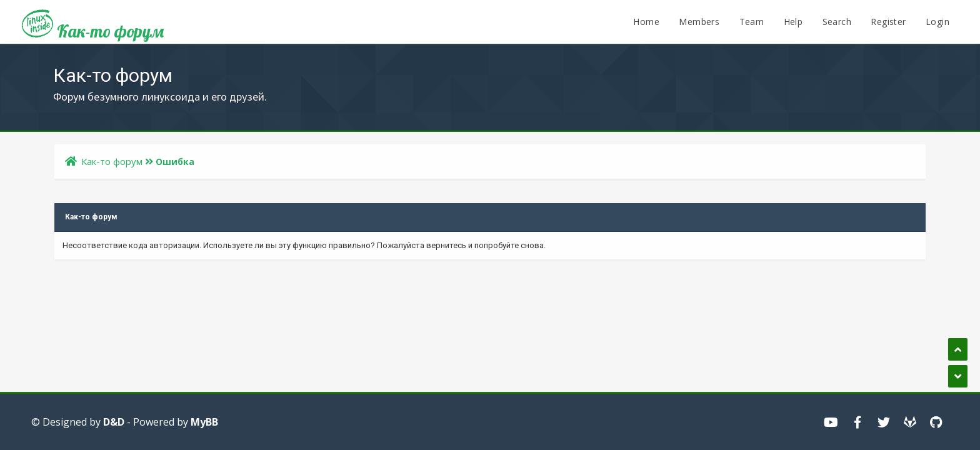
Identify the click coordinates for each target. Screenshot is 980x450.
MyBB (204, 422)
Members (699, 22)
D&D (114, 422)
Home (646, 22)
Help (793, 22)
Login (937, 22)
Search (837, 22)
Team (752, 22)
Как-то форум (93, 27)
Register (888, 22)
